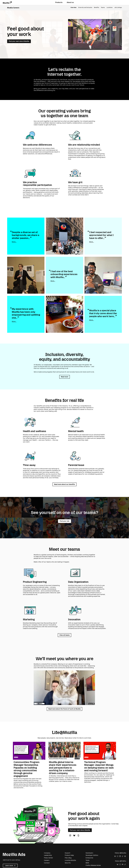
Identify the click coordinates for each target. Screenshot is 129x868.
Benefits (97, 8)
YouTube (123, 864)
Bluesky (115, 856)
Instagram (118, 856)
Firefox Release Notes (93, 865)
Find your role (64, 521)
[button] (95, 34)
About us (70, 2)
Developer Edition (92, 855)
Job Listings (118, 8)
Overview (74, 8)
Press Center (48, 858)
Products (59, 2)
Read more (65, 377)
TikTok (123, 856)
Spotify (125, 856)
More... (14, 242)
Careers (47, 860)
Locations (110, 8)
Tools (88, 860)
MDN (87, 863)
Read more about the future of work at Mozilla (64, 709)
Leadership (48, 855)
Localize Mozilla (70, 860)
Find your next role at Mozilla (19, 41)
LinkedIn (120, 856)
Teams (103, 8)
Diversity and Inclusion (85, 8)
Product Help (69, 855)
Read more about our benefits (64, 484)
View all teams (64, 635)
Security (68, 863)
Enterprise (89, 858)
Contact (47, 863)
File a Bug (68, 858)
